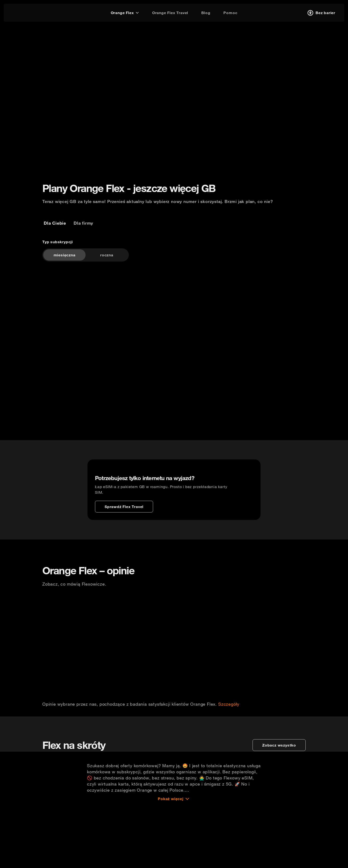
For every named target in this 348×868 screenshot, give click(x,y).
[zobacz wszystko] (279, 808)
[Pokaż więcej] (174, 862)
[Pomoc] (230, 13)
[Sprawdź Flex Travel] (124, 522)
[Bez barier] (321, 13)
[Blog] (206, 13)
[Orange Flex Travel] (170, 13)
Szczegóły (229, 743)
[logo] (22, 12)
